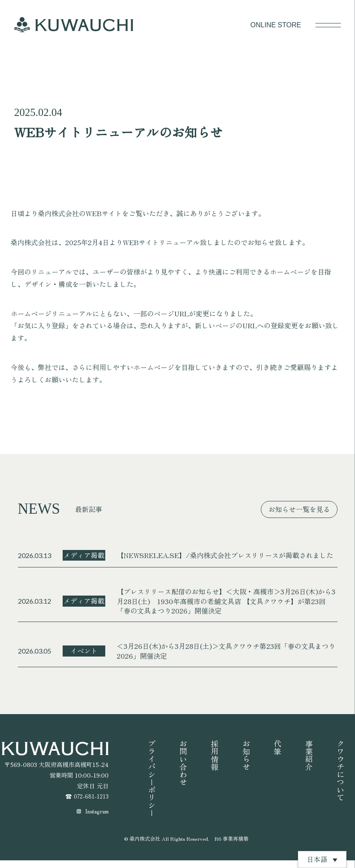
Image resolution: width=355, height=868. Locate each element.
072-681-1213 (90, 797)
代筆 (277, 747)
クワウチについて (341, 770)
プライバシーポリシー (152, 778)
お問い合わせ (183, 763)
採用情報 (215, 755)
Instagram (95, 818)
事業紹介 (309, 755)
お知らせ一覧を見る (299, 509)
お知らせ (246, 755)
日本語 (317, 859)
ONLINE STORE (276, 25)
